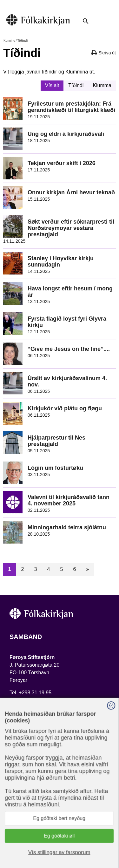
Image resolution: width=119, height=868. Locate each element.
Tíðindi (76, 85)
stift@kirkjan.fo (26, 700)
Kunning (9, 41)
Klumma (102, 85)
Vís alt (52, 85)
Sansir (69, 845)
